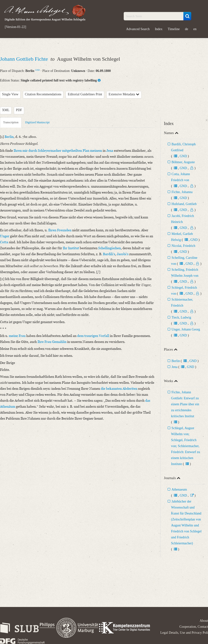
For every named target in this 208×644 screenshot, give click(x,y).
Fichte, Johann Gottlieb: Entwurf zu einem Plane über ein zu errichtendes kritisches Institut (185, 404)
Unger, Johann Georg (186, 329)
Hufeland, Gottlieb (184, 204)
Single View (10, 94)
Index (159, 29)
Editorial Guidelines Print (85, 94)
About (204, 621)
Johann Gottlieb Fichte (25, 59)
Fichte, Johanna (182, 192)
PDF (19, 110)
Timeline (174, 29)
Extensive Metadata (124, 94)
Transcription (11, 122)
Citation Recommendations (43, 94)
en (195, 29)
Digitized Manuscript (37, 122)
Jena (174, 367)
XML (6, 110)
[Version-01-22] (15, 27)
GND (37, 70)
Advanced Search (138, 29)
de (186, 29)
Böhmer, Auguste (183, 162)
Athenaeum (179, 490)
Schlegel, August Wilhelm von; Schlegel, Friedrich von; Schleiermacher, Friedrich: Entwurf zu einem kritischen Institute (185, 446)
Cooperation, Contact (194, 627)
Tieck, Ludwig (181, 317)
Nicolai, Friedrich (183, 246)
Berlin (176, 361)
